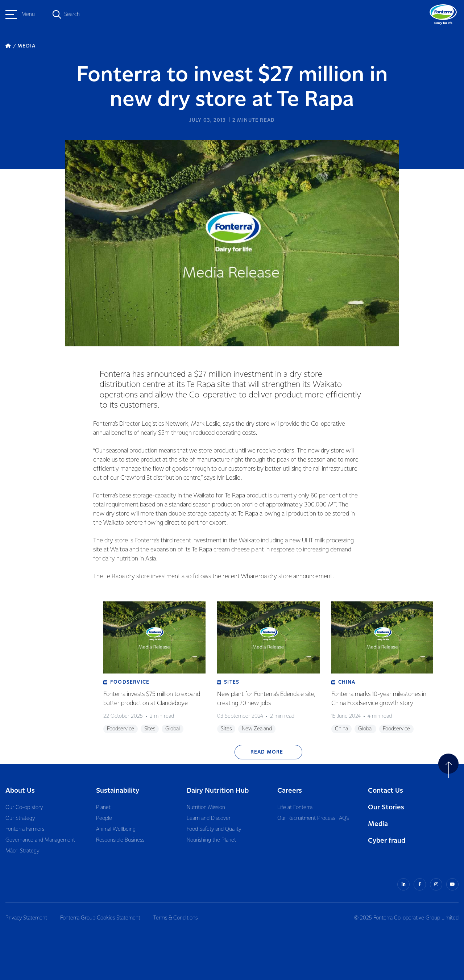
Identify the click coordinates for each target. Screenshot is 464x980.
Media (378, 824)
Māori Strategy (22, 851)
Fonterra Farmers (25, 829)
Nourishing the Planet (211, 840)
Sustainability (118, 791)
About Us (20, 791)
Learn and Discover (209, 818)
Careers (290, 791)
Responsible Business (120, 840)
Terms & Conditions (175, 918)
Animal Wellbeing (116, 829)
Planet (103, 808)
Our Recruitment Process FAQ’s (313, 818)
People (104, 818)
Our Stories (386, 807)
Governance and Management (40, 840)
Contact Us (386, 791)
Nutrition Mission (206, 808)
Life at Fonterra (295, 808)
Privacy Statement (26, 918)
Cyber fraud (387, 841)
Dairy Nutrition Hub (218, 791)
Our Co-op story (24, 808)
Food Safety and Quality (214, 829)
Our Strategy (20, 818)
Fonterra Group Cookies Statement (100, 918)
